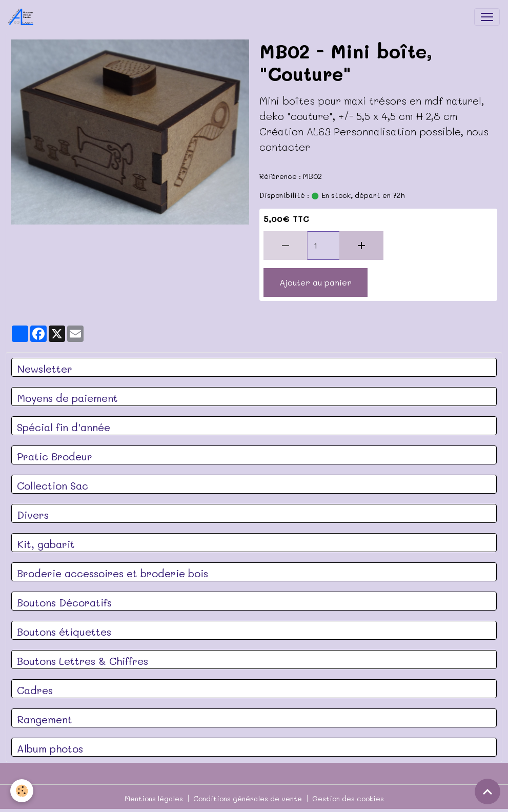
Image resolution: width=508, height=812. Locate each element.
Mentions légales (154, 798)
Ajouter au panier (316, 282)
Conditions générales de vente (248, 798)
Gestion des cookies (348, 798)
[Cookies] (22, 791)
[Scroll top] (487, 791)
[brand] (23, 17)
